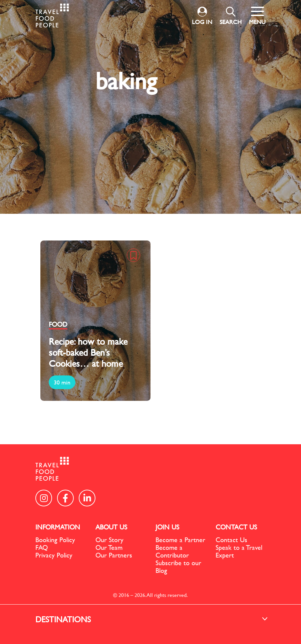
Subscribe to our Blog (178, 567)
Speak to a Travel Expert (239, 551)
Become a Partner (180, 540)
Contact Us (231, 540)
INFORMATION (58, 527)
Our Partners (114, 555)
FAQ (42, 547)
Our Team (109, 547)
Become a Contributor (172, 551)
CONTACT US (236, 527)
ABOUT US (111, 527)
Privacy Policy (54, 555)
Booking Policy (55, 540)
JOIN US (167, 527)
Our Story (109, 540)
